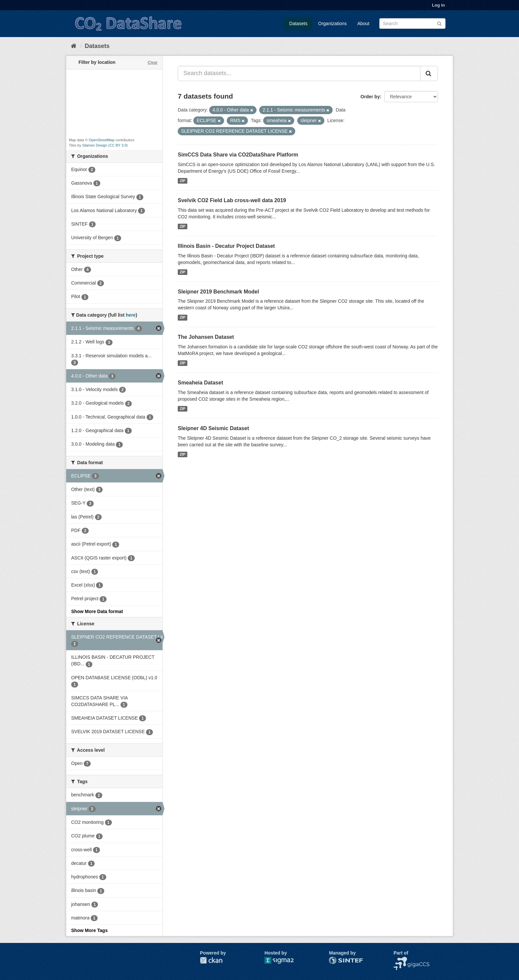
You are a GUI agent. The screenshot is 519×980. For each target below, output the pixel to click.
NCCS (400, 960)
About (363, 23)
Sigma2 (284, 960)
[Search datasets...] (299, 73)
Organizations (332, 23)
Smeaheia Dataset (200, 383)
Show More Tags (89, 930)
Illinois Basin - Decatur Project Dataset (226, 246)
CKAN (211, 960)
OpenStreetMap (102, 140)
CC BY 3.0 (118, 145)
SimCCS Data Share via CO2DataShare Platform (238, 155)
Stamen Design (95, 145)
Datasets (298, 23)
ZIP (182, 181)
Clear (153, 63)
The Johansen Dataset (206, 337)
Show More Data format (97, 611)
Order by (370, 97)
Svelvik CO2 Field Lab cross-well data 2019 (232, 200)
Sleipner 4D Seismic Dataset (213, 428)
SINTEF (337, 960)
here (131, 315)
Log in (438, 5)
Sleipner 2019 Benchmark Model (218, 292)
